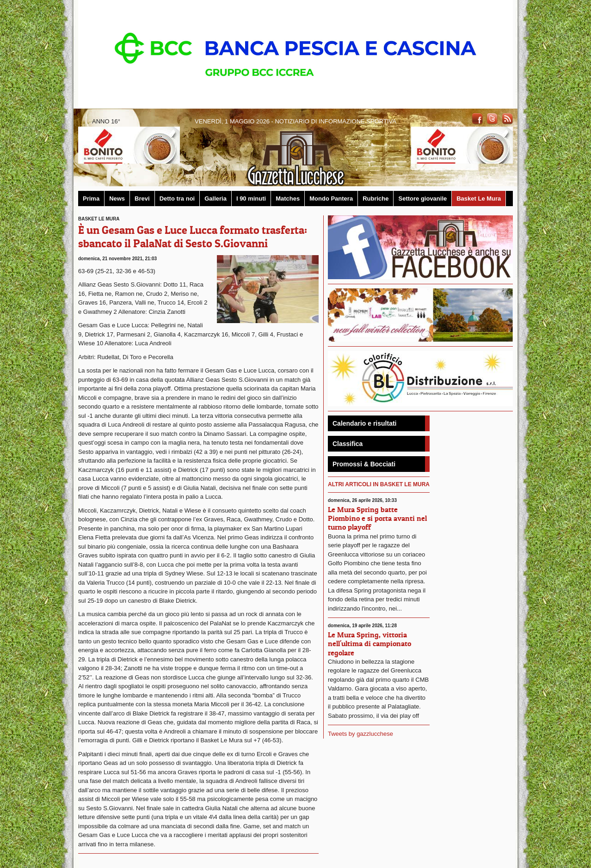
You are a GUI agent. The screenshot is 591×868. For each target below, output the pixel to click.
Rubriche (376, 199)
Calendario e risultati (364, 423)
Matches (288, 199)
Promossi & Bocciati (364, 464)
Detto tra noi (177, 199)
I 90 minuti (251, 199)
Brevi (142, 199)
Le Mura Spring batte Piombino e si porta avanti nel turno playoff (377, 518)
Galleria (215, 199)
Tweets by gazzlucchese (360, 734)
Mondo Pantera (331, 199)
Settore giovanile (422, 199)
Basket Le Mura (479, 199)
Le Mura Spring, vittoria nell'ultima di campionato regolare (369, 643)
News (117, 199)
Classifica (348, 444)
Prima (91, 199)
